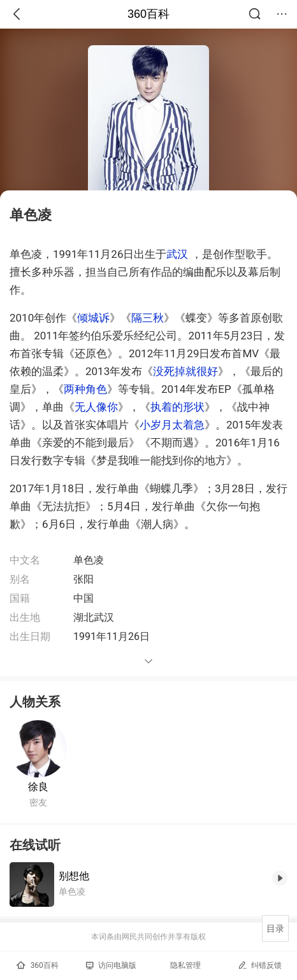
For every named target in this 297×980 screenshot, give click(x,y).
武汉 (177, 254)
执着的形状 (177, 407)
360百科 (148, 14)
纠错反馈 (260, 965)
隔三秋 (148, 318)
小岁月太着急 (172, 425)
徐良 (38, 787)
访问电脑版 (111, 965)
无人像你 (96, 407)
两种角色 (85, 389)
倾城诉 (93, 318)
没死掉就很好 (185, 371)
